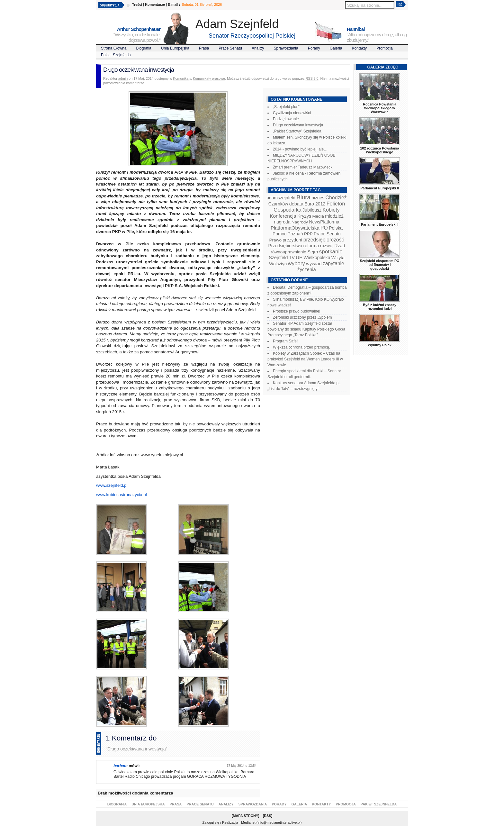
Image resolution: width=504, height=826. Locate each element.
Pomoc (279, 234)
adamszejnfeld (281, 198)
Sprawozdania (286, 48)
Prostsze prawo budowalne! (297, 311)
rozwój (327, 246)
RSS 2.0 (312, 78)
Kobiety (331, 210)
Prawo (275, 240)
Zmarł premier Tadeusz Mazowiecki (303, 167)
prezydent (292, 240)
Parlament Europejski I (380, 224)
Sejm (313, 252)
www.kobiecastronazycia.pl (122, 495)
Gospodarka (287, 210)
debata (296, 204)
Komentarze (155, 5)
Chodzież (336, 198)
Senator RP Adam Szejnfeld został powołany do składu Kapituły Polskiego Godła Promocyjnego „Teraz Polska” (306, 329)
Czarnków (278, 204)
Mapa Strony (246, 816)
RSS (267, 816)
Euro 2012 (315, 204)
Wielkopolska (317, 258)
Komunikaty (182, 78)
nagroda (282, 222)
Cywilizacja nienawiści (292, 113)
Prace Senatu (230, 48)
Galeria (336, 48)
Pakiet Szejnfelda (116, 55)
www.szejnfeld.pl (112, 485)
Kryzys (304, 216)
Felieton (336, 204)
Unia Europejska (175, 48)
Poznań (295, 234)
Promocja (385, 48)
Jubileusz (312, 210)
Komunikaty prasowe (209, 78)
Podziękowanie (286, 119)
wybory (297, 263)
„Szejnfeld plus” (286, 107)
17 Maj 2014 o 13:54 (242, 766)
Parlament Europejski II (379, 188)
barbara (121, 766)
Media (318, 216)
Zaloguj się (211, 822)
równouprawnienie (288, 252)
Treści (137, 5)
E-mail (173, 5)
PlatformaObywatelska (295, 228)
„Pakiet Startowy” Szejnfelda (297, 131)
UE (299, 258)
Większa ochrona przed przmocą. (301, 347)
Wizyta (338, 258)
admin (123, 78)
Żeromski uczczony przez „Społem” (303, 317)
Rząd (340, 246)
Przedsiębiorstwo (285, 246)
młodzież (334, 216)
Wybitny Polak (380, 345)
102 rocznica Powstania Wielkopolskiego (379, 150)
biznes (318, 198)
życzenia (307, 269)
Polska (336, 228)
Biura (303, 197)
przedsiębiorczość (324, 240)
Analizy (258, 48)
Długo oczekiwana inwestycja (298, 125)
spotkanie (331, 252)
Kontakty (359, 48)
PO (324, 228)
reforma (311, 246)
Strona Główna (114, 48)
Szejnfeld (278, 258)
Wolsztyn (278, 264)
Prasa (204, 48)
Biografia (144, 48)
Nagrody (300, 222)
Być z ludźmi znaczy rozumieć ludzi (380, 307)
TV (292, 258)
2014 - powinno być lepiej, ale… (300, 149)
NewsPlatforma (324, 222)
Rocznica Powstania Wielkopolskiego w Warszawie (380, 108)
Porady (314, 48)
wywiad (314, 264)
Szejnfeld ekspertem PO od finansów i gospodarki (379, 265)
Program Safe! (285, 341)
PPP (308, 234)
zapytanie (333, 263)
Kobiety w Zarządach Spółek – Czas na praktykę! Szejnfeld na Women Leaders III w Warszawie (305, 359)
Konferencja (283, 216)
